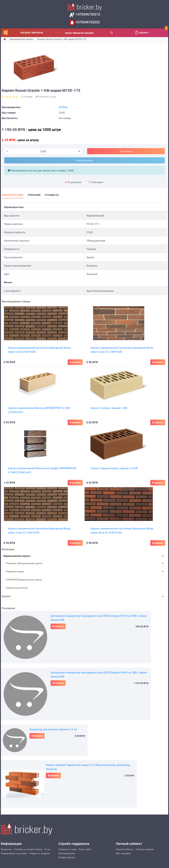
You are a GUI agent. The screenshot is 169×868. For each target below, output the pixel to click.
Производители (67, 853)
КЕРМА (63, 107)
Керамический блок (16, 588)
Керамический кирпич (22, 39)
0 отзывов (27, 97)
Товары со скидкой (39, 853)
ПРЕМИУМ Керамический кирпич (24, 580)
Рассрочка (6, 849)
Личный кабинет (125, 849)
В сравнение (73, 182)
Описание (34, 195)
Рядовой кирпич (15, 571)
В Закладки (95, 182)
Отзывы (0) (52, 195)
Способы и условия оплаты (28, 849)
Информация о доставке (14, 853)
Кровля (6, 596)
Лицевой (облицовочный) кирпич (24, 563)
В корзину (58, 626)
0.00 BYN (151, 31)
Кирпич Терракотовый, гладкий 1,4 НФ (114, 468)
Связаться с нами (67, 849)
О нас (47, 849)
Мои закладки (123, 853)
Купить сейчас (85, 160)
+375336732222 (87, 22)
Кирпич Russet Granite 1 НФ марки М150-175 (62, 39)
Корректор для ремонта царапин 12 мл (53, 729)
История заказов (145, 849)
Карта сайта (85, 849)
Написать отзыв (46, 97)
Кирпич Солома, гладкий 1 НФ (109, 408)
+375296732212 (87, 14)
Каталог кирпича (31, 32)
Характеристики (13, 195)
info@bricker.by (67, 857)
